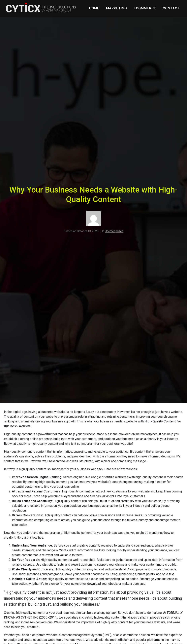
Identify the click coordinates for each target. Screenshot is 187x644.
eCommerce (145, 8)
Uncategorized (114, 231)
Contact (171, 8)
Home (94, 8)
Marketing (117, 8)
